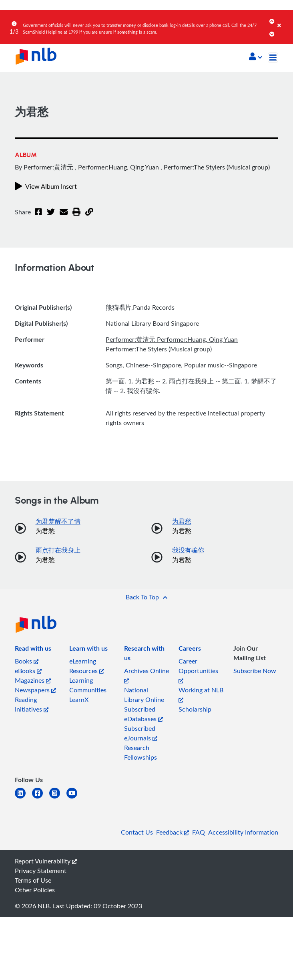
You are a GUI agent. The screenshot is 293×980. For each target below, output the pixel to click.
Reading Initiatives (32, 704)
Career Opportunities (198, 670)
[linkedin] (23, 798)
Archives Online (146, 675)
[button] (256, 57)
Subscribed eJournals (141, 733)
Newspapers (35, 690)
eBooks (28, 671)
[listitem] (33, 650)
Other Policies (35, 890)
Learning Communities (88, 685)
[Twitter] (51, 217)
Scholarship (195, 709)
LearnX (79, 700)
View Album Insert (46, 186)
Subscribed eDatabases (143, 714)
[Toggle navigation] (273, 58)
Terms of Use (33, 880)
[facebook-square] (41, 798)
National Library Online (144, 695)
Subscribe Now (255, 671)
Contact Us (137, 832)
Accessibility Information (243, 832)
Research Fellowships (140, 752)
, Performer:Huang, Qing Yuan (118, 167)
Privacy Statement (41, 871)
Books (27, 661)
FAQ (199, 832)
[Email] (64, 217)
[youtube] (75, 798)
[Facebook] (38, 217)
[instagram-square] (58, 798)
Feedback (173, 832)
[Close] (284, 20)
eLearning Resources (87, 666)
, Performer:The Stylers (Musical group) (215, 167)
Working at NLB (201, 694)
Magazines (33, 680)
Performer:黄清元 (49, 167)
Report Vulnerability (46, 861)
